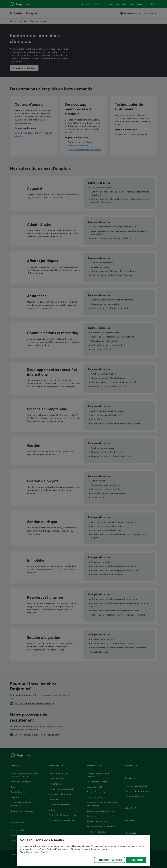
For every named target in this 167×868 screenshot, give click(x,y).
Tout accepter (136, 860)
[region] (83, 850)
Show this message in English (34, 852)
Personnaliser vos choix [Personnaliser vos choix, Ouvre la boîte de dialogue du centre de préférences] (110, 860)
